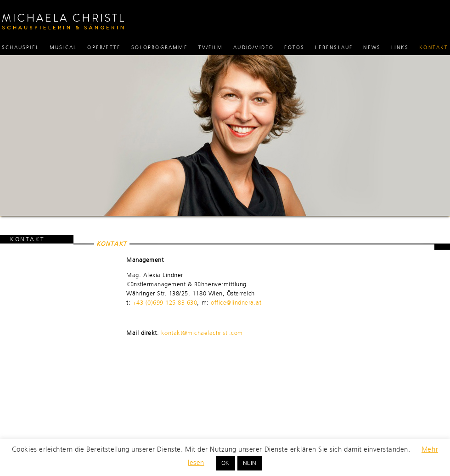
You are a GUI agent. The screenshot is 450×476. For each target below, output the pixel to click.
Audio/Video (253, 48)
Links (400, 48)
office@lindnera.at (236, 303)
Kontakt (434, 48)
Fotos (294, 48)
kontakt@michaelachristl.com (202, 333)
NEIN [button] (250, 463)
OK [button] (225, 463)
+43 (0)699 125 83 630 (165, 303)
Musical (63, 48)
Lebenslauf (334, 48)
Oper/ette (104, 48)
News (372, 48)
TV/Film (211, 48)
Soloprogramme (160, 48)
